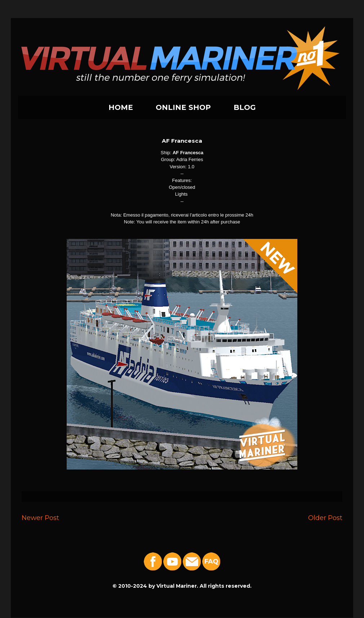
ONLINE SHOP (183, 107)
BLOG (245, 107)
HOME (121, 107)
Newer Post (40, 518)
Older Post (325, 518)
